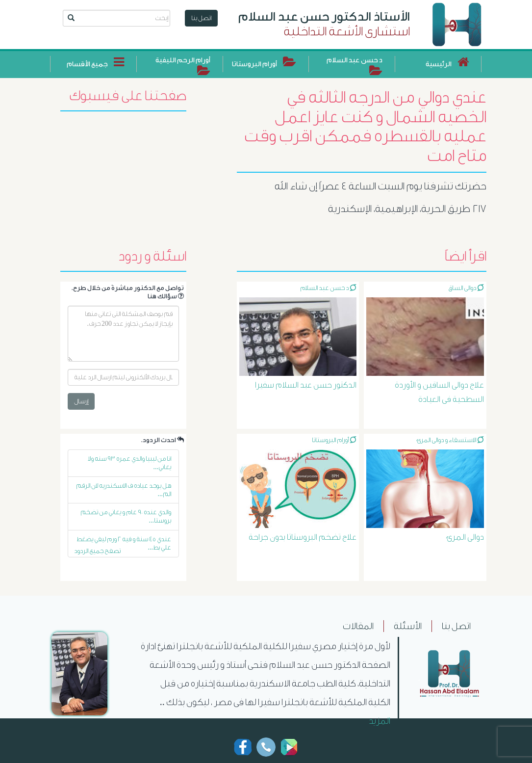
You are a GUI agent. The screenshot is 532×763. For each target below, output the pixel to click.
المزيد (380, 721)
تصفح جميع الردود (97, 551)
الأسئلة (408, 626)
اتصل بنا (201, 18)
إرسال (81, 401)
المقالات (358, 626)
